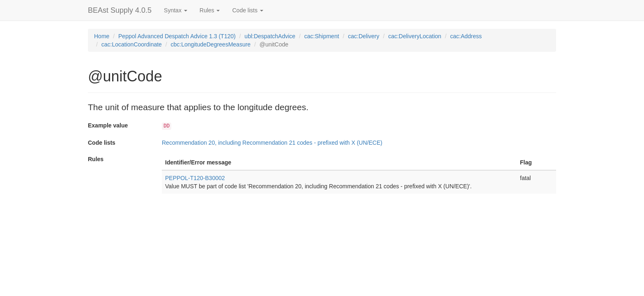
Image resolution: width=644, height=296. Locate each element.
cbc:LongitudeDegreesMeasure (211, 44)
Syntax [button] (176, 10)
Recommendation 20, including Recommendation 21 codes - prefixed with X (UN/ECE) (272, 143)
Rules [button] (210, 10)
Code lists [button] (247, 10)
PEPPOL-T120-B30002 (195, 178)
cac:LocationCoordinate (132, 44)
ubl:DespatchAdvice (270, 36)
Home (102, 36)
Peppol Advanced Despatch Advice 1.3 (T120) (177, 36)
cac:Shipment (322, 36)
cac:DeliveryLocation (415, 36)
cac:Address (466, 36)
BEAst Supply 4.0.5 (120, 10)
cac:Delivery (363, 36)
